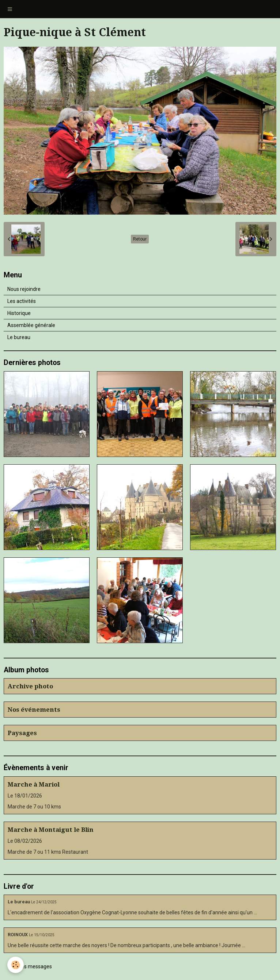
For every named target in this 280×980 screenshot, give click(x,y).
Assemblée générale (31, 325)
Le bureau (19, 337)
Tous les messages (30, 966)
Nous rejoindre (24, 289)
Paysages (22, 733)
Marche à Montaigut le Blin (51, 830)
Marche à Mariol (34, 784)
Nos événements (34, 710)
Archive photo (30, 686)
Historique (19, 313)
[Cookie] (16, 965)
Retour (140, 239)
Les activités (22, 301)
